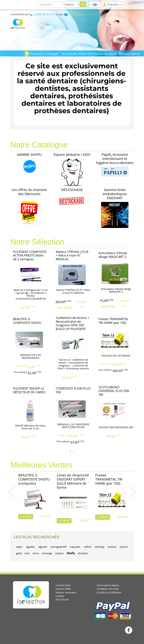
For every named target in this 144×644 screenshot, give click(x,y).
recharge (47, 553)
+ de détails (26, 517)
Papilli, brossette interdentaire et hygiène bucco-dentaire (115, 159)
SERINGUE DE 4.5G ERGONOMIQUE (31, 356)
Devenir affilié (63, 589)
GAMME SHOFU (29, 155)
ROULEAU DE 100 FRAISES (116, 356)
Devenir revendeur (66, 592)
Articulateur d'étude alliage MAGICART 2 (116, 290)
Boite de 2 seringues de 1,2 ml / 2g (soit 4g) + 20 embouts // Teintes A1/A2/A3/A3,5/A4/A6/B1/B (31, 294)
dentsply (100, 547)
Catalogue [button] (53, 54)
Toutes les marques (38, 59)
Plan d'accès (62, 599)
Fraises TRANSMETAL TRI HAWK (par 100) (109, 479)
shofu (71, 553)
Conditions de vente (108, 589)
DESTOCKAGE (72, 190)
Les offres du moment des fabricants (29, 192)
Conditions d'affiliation (109, 592)
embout (112, 547)
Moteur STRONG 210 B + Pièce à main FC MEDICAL (73, 291)
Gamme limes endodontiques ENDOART (115, 194)
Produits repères (129, 54)
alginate (43, 547)
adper (19, 547)
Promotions (37, 54)
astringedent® (58, 547)
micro (36, 553)
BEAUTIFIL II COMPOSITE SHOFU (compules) (34, 479)
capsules (75, 547)
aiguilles (31, 547)
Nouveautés (69, 54)
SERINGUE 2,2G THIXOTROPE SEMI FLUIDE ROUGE (73, 426)
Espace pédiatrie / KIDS (72, 155)
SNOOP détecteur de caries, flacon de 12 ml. (31, 427)
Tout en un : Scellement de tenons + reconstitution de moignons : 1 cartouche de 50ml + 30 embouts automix (73, 364)
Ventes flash (86, 54)
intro (27, 553)
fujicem (124, 547)
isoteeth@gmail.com (80, 14)
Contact (56, 59)
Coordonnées (63, 585)
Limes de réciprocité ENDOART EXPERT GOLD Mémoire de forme (73, 481)
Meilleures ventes (106, 54)
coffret (88, 547)
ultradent (83, 553)
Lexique (60, 596)
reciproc (59, 553)
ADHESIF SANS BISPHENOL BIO (116, 427)
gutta (19, 553)
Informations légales (108, 585)
